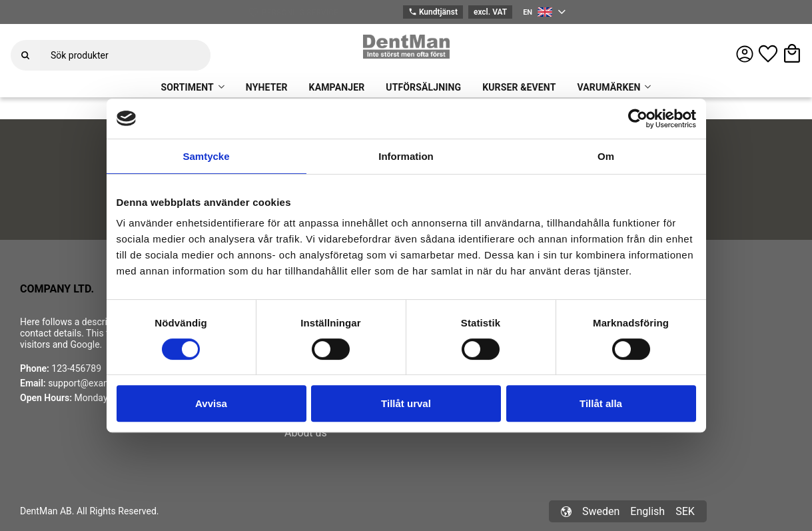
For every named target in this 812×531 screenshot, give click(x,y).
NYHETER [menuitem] (267, 87)
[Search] (25, 55)
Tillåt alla (601, 403)
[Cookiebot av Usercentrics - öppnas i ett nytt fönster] (638, 119)
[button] (768, 54)
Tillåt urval (406, 403)
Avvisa (211, 403)
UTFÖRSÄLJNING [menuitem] (423, 87)
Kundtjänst (433, 12)
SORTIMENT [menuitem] (188, 87)
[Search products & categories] (125, 55)
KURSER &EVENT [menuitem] (519, 87)
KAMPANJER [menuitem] (337, 87)
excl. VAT (490, 12)
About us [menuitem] (306, 433)
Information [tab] (406, 156)
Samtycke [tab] (206, 156)
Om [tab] (606, 156)
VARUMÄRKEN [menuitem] (609, 87)
